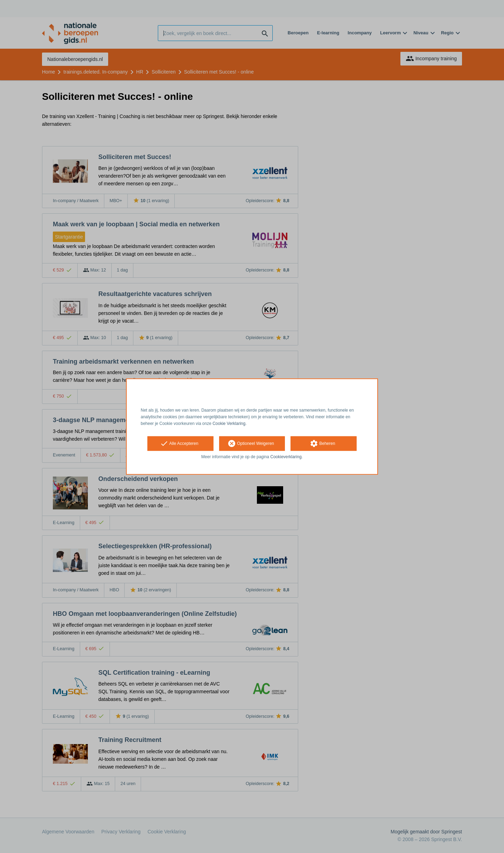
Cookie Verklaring (229, 424)
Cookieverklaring (286, 457)
